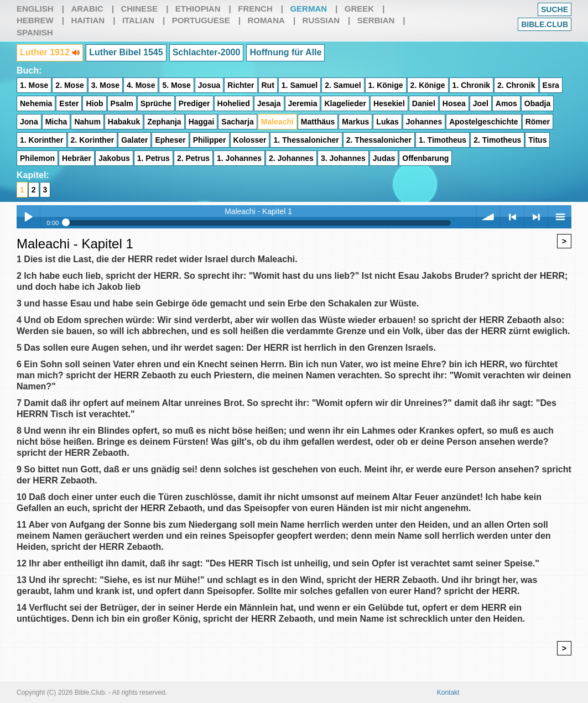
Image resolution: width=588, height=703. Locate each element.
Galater (134, 140)
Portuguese (201, 20)
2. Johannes (291, 158)
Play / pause (28, 217)
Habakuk (124, 122)
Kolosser (250, 140)
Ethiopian (198, 9)
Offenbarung (425, 158)
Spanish (35, 32)
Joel (481, 103)
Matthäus (318, 122)
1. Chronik (471, 85)
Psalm (122, 103)
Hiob (94, 103)
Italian (138, 20)
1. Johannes (239, 158)
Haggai (202, 122)
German (308, 9)
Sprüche (156, 103)
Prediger (194, 103)
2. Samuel (343, 85)
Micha (56, 122)
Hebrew (35, 20)
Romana (266, 20)
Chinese (139, 9)
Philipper (210, 140)
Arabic (87, 9)
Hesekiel (389, 103)
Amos (506, 103)
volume (488, 217)
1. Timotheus (443, 140)
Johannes (424, 122)
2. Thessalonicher (379, 140)
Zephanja (164, 122)
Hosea (454, 103)
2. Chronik (516, 85)
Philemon (37, 158)
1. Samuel (300, 85)
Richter (241, 85)
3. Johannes (343, 158)
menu (560, 217)
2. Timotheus (497, 140)
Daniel (424, 103)
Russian (321, 20)
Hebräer (77, 158)
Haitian (88, 20)
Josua (209, 85)
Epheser (170, 140)
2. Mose (69, 85)
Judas (384, 158)
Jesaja (269, 103)
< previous (512, 217)
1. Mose (34, 85)
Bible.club (545, 24)
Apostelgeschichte (483, 122)
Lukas (387, 122)
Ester (69, 103)
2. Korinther (93, 140)
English (35, 9)
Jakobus (114, 158)
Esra (551, 85)
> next (536, 217)
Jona (29, 122)
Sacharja (237, 122)
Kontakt (448, 692)
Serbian (376, 20)
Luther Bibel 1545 (126, 52)
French (255, 9)
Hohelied (234, 103)
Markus (355, 122)
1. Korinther (42, 140)
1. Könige (386, 85)
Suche (555, 9)
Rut (268, 85)
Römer (538, 122)
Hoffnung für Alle (285, 52)
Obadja (537, 103)
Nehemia (36, 103)
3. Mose (105, 85)
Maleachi (277, 122)
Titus (537, 140)
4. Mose (141, 85)
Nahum (87, 122)
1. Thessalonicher (306, 140)
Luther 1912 (50, 52)
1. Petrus (153, 158)
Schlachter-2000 (207, 52)
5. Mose (176, 85)
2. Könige (428, 85)
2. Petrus (193, 158)
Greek (359, 9)
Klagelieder (345, 103)
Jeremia (303, 103)
